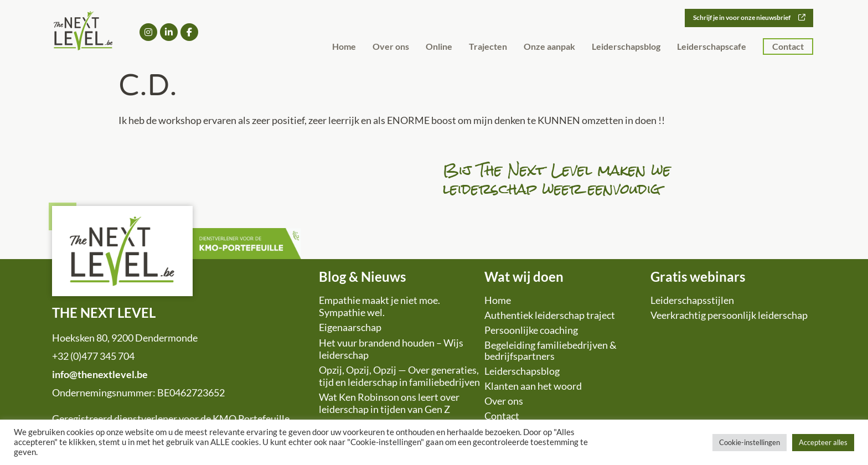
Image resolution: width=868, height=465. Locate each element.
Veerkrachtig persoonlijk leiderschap (729, 315)
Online (439, 47)
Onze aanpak (549, 47)
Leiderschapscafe (712, 47)
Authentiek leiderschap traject (550, 315)
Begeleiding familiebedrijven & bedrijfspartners (551, 350)
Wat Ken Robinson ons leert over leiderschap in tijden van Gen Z (389, 403)
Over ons (391, 47)
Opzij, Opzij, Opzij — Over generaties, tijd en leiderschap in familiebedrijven (399, 376)
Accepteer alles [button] (823, 442)
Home (344, 47)
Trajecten (488, 47)
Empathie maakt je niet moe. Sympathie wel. (379, 306)
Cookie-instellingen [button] (750, 442)
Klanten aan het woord (533, 386)
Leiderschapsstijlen (692, 300)
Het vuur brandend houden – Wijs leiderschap (391, 349)
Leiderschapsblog (626, 47)
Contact (788, 47)
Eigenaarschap (350, 327)
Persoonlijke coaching (531, 330)
